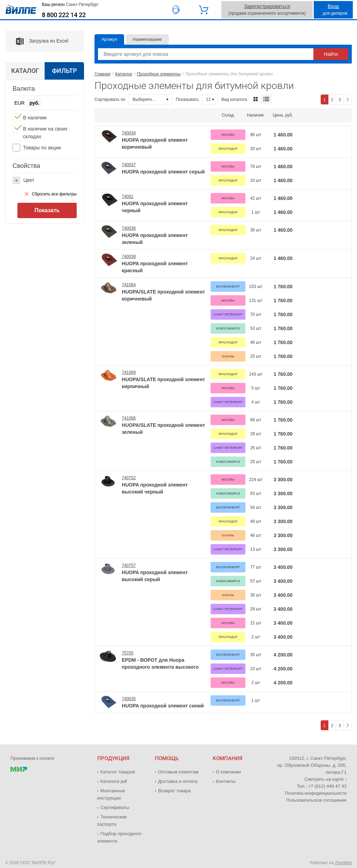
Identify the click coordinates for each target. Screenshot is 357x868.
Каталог (124, 74)
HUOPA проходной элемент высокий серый (155, 576)
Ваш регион (70, 5)
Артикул (109, 39)
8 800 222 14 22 (64, 15)
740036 (129, 228)
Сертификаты (115, 807)
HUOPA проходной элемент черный (155, 207)
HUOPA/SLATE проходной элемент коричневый (163, 295)
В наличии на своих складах (45, 133)
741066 (129, 418)
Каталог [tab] (25, 71)
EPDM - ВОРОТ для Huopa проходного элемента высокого (160, 663)
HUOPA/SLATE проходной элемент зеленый (163, 429)
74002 (127, 196)
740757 (129, 565)
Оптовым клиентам (178, 772)
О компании (228, 772)
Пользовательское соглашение (316, 800)
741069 (129, 372)
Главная (102, 74)
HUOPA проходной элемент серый (163, 172)
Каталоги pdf (114, 781)
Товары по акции (42, 148)
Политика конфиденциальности (316, 793)
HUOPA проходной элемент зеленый (155, 239)
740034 (129, 133)
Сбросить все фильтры (51, 194)
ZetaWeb (343, 863)
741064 (129, 285)
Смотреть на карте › (325, 779)
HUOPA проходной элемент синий (163, 706)
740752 (129, 478)
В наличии (35, 118)
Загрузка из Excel (37, 41)
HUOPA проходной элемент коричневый (155, 143)
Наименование (147, 39)
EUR (20, 103)
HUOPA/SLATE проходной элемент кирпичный (163, 383)
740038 (129, 257)
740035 (129, 699)
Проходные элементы (159, 74)
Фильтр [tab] (64, 71)
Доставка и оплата (178, 781)
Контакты (226, 781)
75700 (127, 653)
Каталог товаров (118, 772)
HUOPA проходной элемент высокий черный (155, 488)
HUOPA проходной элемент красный (155, 267)
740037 (129, 165)
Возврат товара (175, 791)
